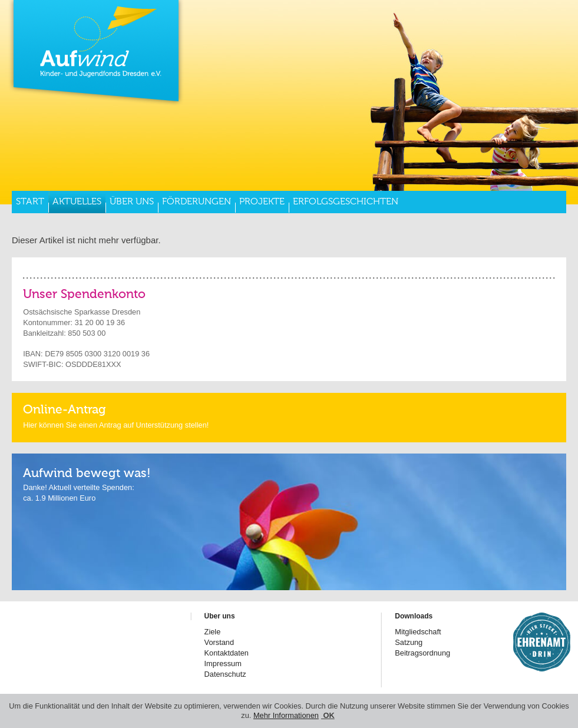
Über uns (132, 202)
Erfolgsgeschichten (346, 202)
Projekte (262, 202)
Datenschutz (225, 674)
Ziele (213, 632)
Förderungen (196, 202)
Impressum (223, 664)
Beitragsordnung (422, 653)
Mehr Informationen (286, 715)
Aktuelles (77, 202)
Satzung (409, 642)
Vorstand (219, 642)
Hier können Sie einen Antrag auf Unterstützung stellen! (116, 425)
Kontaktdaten (227, 653)
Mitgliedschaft (418, 632)
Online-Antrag (65, 410)
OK (328, 715)
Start (30, 202)
